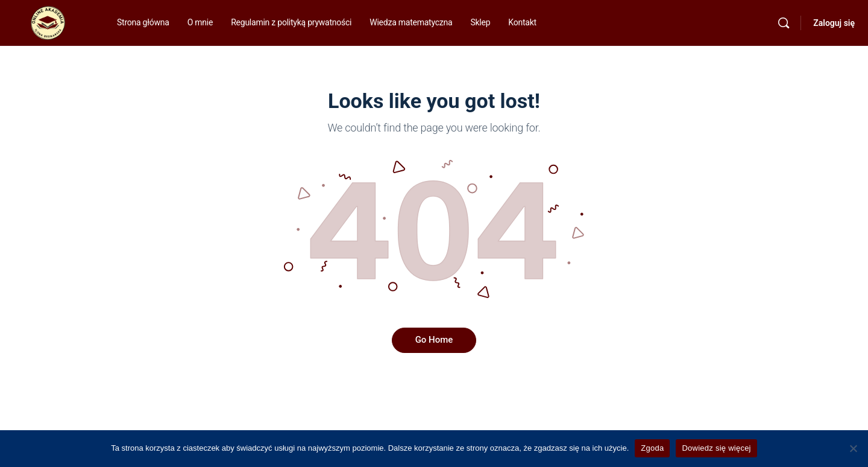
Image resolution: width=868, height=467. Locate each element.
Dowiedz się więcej (716, 448)
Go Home (434, 340)
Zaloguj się (834, 23)
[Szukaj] (784, 23)
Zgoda (652, 448)
